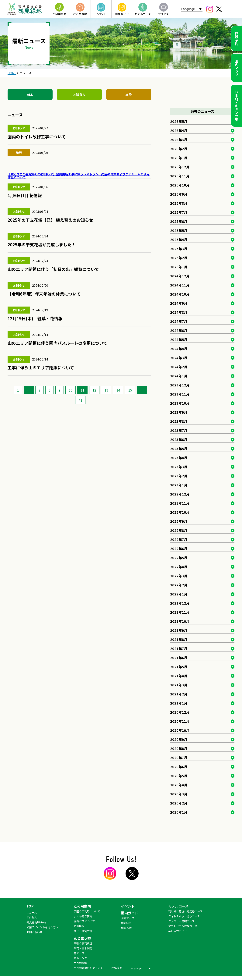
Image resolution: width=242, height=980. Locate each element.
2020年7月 (179, 758)
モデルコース (178, 906)
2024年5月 (179, 339)
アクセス (32, 917)
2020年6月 (179, 767)
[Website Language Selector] (192, 9)
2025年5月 (179, 230)
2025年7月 (179, 212)
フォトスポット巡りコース (184, 916)
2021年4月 (179, 676)
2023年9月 (179, 412)
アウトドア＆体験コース (183, 926)
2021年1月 (179, 703)
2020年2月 (179, 803)
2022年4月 (179, 567)
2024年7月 (179, 321)
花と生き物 (82, 938)
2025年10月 (180, 185)
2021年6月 (179, 658)
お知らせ (79, 94)
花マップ (79, 953)
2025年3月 (179, 249)
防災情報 (79, 926)
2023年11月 (180, 394)
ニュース (32, 912)
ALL (30, 94)
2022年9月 (179, 521)
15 (130, 390)
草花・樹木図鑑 (83, 948)
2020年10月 (180, 730)
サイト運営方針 (83, 931)
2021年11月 (180, 612)
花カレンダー (82, 958)
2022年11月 (180, 503)
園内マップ (237, 68)
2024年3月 (179, 358)
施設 (129, 94)
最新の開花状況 (83, 943)
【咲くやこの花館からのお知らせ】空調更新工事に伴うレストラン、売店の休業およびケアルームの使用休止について (79, 176)
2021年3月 (179, 685)
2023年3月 (179, 467)
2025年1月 (179, 267)
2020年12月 (180, 712)
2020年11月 (180, 721)
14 (118, 390)
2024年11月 (180, 285)
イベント (128, 906)
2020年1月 (179, 812)
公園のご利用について (87, 911)
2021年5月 (179, 667)
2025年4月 (179, 240)
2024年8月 (179, 312)
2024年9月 (179, 303)
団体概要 (117, 968)
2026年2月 (179, 149)
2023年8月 (179, 421)
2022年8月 (179, 530)
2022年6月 (179, 549)
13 (106, 390)
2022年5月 (179, 558)
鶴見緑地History (36, 922)
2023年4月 (179, 458)
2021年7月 (179, 648)
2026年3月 (179, 140)
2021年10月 (180, 621)
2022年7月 (179, 539)
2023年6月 (179, 439)
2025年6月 (179, 221)
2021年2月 (179, 694)
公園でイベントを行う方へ (42, 927)
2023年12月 (180, 385)
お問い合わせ (34, 932)
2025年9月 (179, 194)
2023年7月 (179, 430)
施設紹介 (126, 923)
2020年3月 (179, 794)
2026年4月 (179, 130)
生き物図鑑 (80, 963)
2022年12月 (180, 494)
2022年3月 (179, 576)
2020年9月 (179, 739)
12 (94, 390)
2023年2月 (179, 476)
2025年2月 (179, 258)
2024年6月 (179, 330)
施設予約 (237, 38)
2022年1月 (179, 594)
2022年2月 (179, 585)
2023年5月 (179, 449)
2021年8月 (179, 639)
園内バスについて (84, 921)
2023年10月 (180, 403)
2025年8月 (179, 203)
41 (80, 400)
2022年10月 (180, 512)
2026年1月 (179, 158)
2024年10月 (180, 294)
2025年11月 (180, 176)
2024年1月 (179, 376)
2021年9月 (179, 630)
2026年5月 (179, 121)
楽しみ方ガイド (178, 931)
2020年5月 (179, 776)
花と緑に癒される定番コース (185, 911)
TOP (30, 906)
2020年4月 (179, 785)
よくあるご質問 (83, 916)
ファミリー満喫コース (181, 921)
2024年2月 (179, 367)
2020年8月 (179, 748)
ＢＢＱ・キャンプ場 (237, 106)
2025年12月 (180, 167)
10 (71, 390)
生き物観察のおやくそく (88, 968)
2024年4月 (179, 349)
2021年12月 (180, 603)
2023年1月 (179, 485)
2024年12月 (180, 276)
